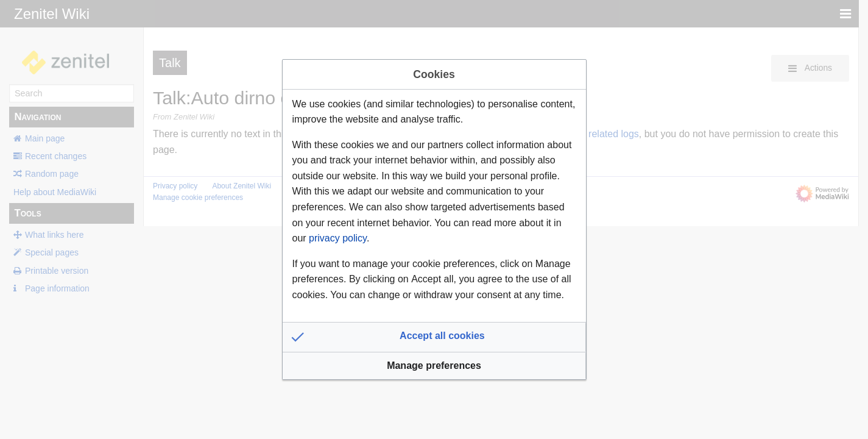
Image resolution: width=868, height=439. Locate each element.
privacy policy (338, 238)
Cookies (434, 74)
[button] (434, 337)
